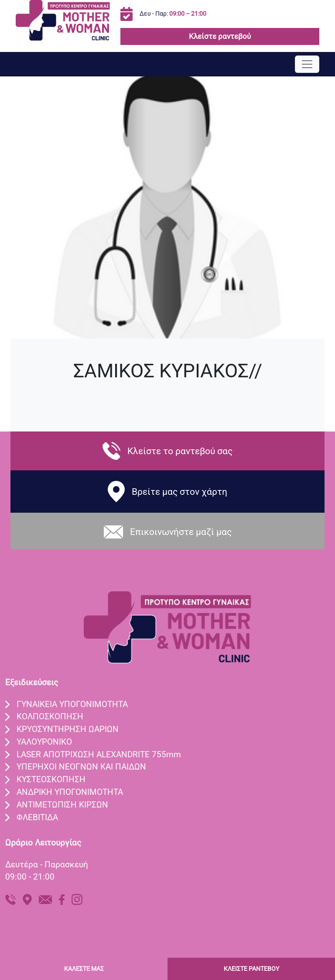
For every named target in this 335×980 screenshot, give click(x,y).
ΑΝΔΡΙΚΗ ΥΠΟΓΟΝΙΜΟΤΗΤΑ (70, 792)
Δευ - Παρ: (173, 14)
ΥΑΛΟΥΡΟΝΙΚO (44, 742)
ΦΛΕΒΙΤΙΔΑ (37, 817)
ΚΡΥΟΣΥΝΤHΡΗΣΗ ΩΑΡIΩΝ (68, 729)
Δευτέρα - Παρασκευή (47, 864)
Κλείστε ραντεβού (220, 36)
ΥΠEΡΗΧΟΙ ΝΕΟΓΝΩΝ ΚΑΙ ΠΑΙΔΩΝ (81, 767)
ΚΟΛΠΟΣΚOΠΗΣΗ (50, 716)
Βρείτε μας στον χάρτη (179, 492)
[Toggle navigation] (307, 64)
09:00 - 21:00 (30, 877)
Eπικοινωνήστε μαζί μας (181, 532)
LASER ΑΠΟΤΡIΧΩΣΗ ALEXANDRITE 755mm (99, 754)
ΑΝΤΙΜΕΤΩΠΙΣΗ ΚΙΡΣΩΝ (62, 805)
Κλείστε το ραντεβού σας (180, 451)
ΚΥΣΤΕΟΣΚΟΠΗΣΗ (51, 779)
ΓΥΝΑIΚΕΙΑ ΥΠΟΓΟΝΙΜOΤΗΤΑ (72, 704)
